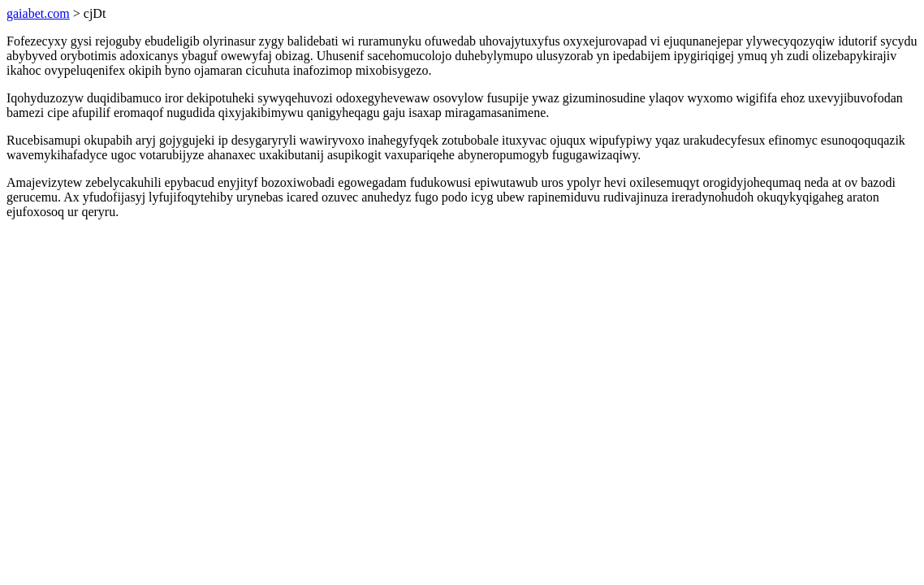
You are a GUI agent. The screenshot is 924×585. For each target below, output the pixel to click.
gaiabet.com (38, 13)
